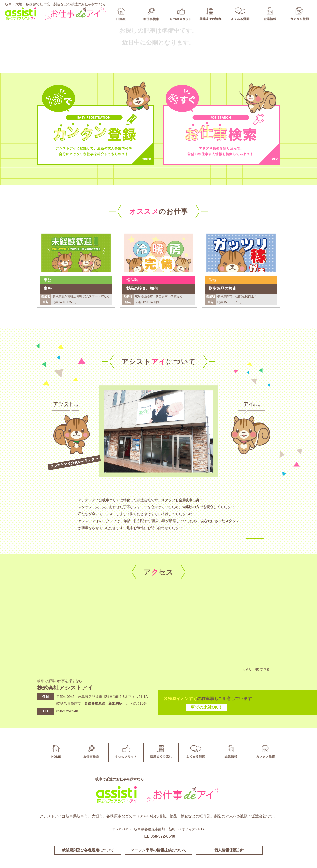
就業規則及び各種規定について (88, 850)
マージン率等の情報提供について (159, 850)
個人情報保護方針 (229, 850)
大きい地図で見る (256, 669)
